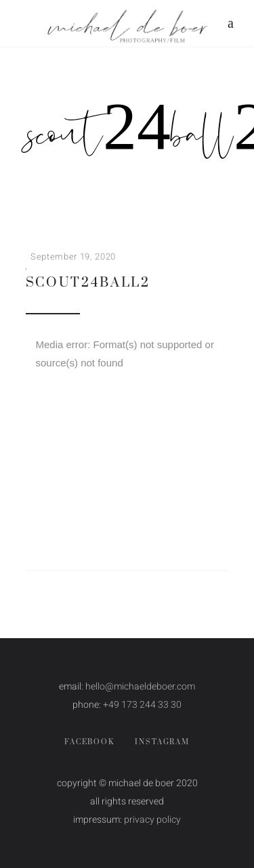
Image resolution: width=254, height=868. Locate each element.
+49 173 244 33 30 (142, 705)
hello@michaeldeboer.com (140, 686)
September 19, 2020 (73, 257)
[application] (127, 396)
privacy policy (152, 820)
